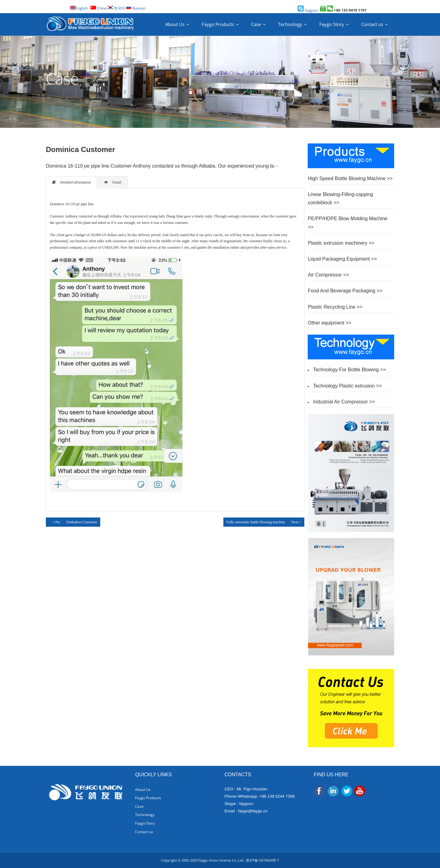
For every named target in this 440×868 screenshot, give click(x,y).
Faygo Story (332, 24)
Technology (290, 24)
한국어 (116, 8)
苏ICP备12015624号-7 (262, 860)
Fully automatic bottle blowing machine (256, 522)
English (79, 8)
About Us (175, 24)
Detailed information (71, 182)
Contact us (372, 24)
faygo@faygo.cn (253, 811)
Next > (296, 522)
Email (113, 182)
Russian (136, 8)
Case (256, 24)
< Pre (55, 522)
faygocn (308, 10)
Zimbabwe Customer (82, 522)
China (99, 8)
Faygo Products (218, 24)
